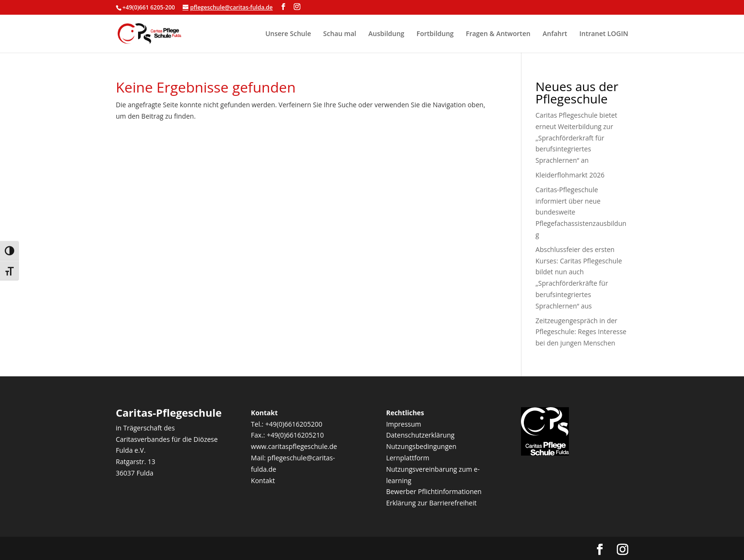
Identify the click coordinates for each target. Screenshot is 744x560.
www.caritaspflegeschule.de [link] (294, 446)
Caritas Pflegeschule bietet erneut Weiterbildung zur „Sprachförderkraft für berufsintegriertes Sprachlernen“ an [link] (577, 138)
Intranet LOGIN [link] (604, 34)
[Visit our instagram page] (297, 7)
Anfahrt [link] (555, 34)
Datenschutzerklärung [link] (420, 435)
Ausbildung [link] (386, 34)
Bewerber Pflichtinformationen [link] (434, 491)
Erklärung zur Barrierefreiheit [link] (432, 503)
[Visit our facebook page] (283, 7)
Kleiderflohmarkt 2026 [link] (570, 175)
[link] (150, 33)
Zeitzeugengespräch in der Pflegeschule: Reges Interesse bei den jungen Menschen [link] (581, 332)
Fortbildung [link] (435, 34)
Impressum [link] (404, 424)
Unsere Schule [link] (288, 34)
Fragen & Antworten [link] (498, 34)
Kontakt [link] (263, 481)
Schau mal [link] (340, 34)
